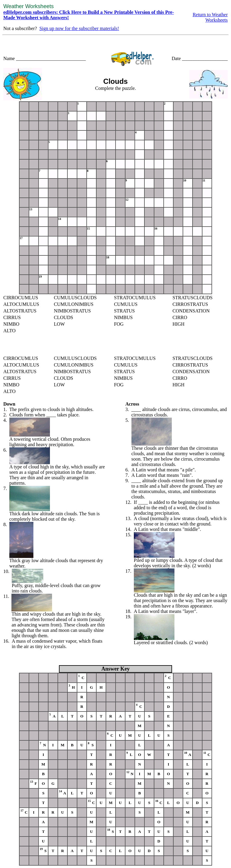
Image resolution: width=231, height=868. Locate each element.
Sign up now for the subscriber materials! (79, 28)
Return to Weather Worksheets (210, 17)
